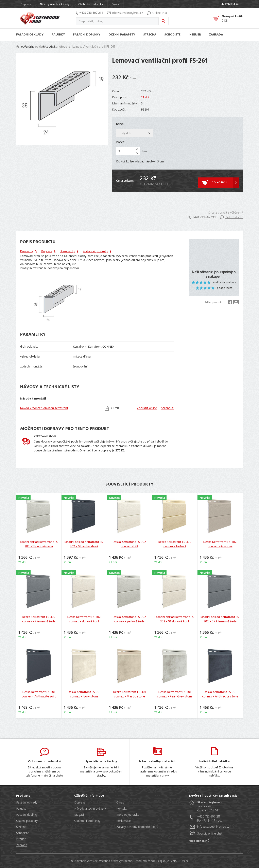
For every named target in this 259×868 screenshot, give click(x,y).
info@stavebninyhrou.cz (125, 13)
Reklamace (124, 821)
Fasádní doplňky (27, 815)
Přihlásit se (230, 4)
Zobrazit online (147, 408)
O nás (115, 4)
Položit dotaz (231, 217)
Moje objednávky (128, 815)
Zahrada (22, 845)
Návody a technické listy (55, 4)
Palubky (21, 808)
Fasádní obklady (27, 802)
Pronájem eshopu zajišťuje (151, 861)
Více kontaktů (199, 841)
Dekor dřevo (59, 47)
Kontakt (122, 808)
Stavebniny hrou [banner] (40, 18)
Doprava (26, 4)
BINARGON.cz (179, 861)
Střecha (21, 827)
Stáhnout (167, 408)
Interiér (21, 839)
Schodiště (23, 833)
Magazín (80, 815)
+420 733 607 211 (89, 13)
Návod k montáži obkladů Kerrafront (44, 408)
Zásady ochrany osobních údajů (137, 827)
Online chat (157, 13)
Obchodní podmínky (91, 4)
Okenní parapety (27, 821)
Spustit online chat (210, 834)
